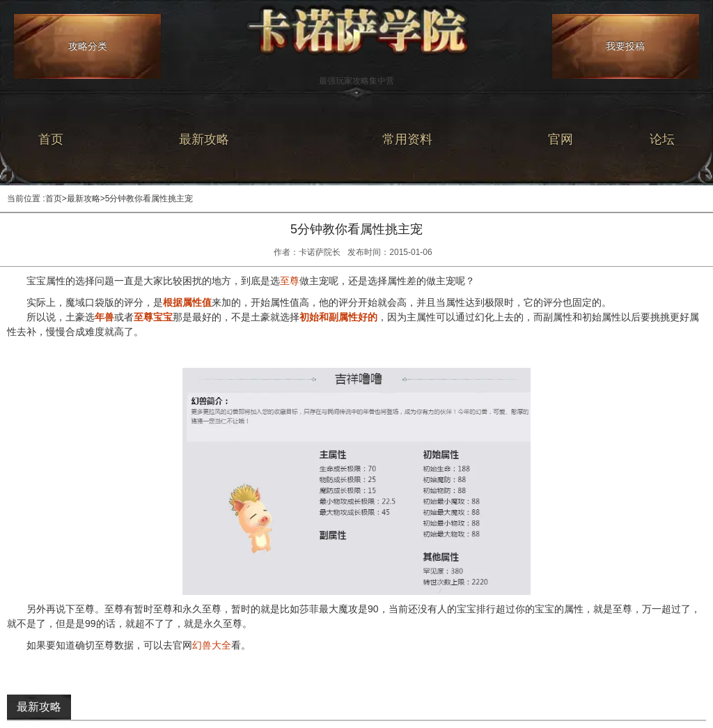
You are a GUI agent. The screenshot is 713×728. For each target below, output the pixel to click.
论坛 (662, 139)
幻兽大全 (212, 645)
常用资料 (407, 139)
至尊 (290, 281)
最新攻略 (204, 139)
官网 (561, 139)
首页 (51, 139)
